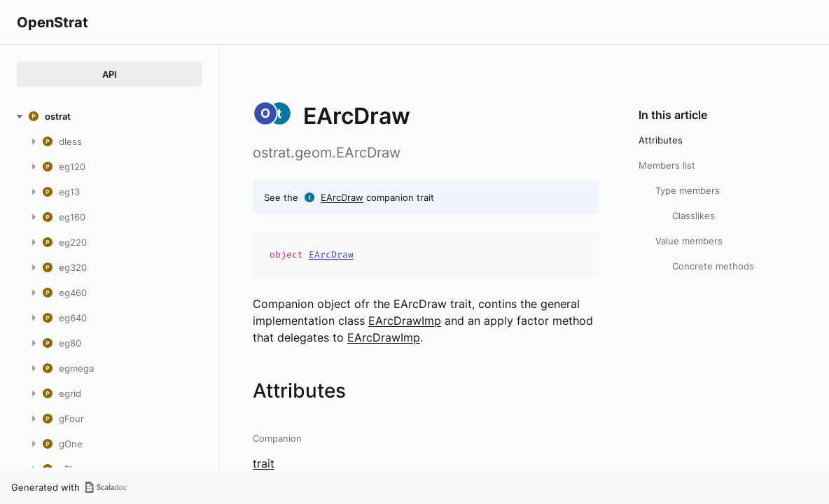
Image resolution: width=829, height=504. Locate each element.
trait (264, 463)
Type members (688, 190)
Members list (667, 165)
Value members (689, 241)
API (110, 74)
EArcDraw (342, 197)
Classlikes (694, 216)
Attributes (661, 140)
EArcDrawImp (405, 321)
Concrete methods (713, 266)
